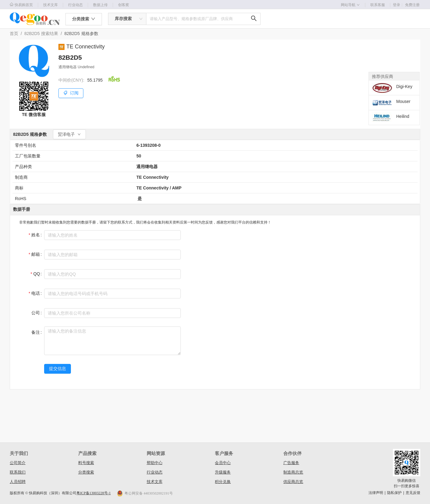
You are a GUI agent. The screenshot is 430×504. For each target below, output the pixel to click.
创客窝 (124, 5)
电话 (36, 293)
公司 (36, 313)
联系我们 (18, 472)
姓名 (36, 235)
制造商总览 (293, 472)
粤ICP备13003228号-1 (94, 493)
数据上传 (100, 5)
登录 (398, 5)
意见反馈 (413, 493)
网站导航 (350, 5)
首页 (14, 33)
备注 (36, 332)
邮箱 (36, 254)
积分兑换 (223, 482)
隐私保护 (394, 493)
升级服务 (223, 472)
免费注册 (412, 5)
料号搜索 (86, 463)
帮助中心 (155, 463)
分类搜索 (86, 472)
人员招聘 (18, 482)
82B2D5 (32, 33)
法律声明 (376, 493)
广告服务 (291, 463)
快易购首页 (21, 5)
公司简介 (18, 463)
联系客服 (378, 5)
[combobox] (127, 19)
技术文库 (51, 5)
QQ (37, 274)
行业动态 (75, 5)
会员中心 (223, 463)
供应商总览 (293, 482)
